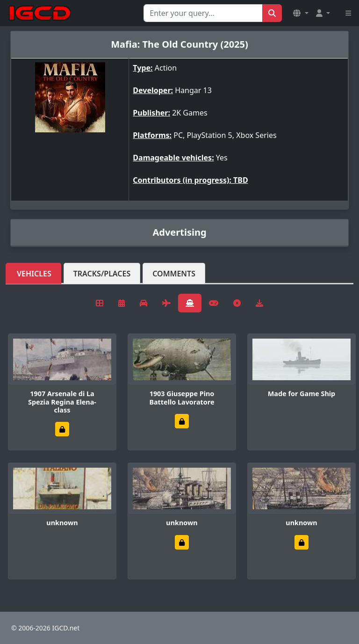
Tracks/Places (102, 274)
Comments (174, 274)
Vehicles (34, 274)
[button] (301, 13)
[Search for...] (203, 13)
